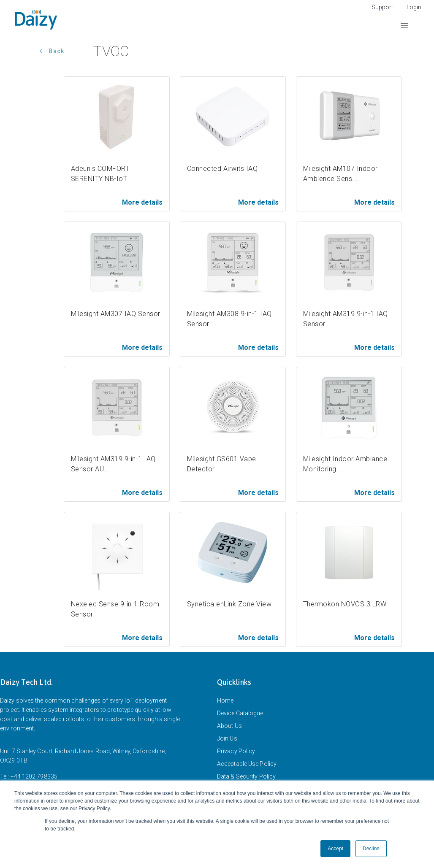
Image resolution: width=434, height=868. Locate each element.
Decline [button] (371, 849)
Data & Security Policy (246, 776)
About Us (229, 726)
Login (414, 7)
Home (225, 700)
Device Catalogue (240, 713)
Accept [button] (335, 849)
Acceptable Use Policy (247, 764)
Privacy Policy (236, 751)
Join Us (227, 738)
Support (382, 7)
